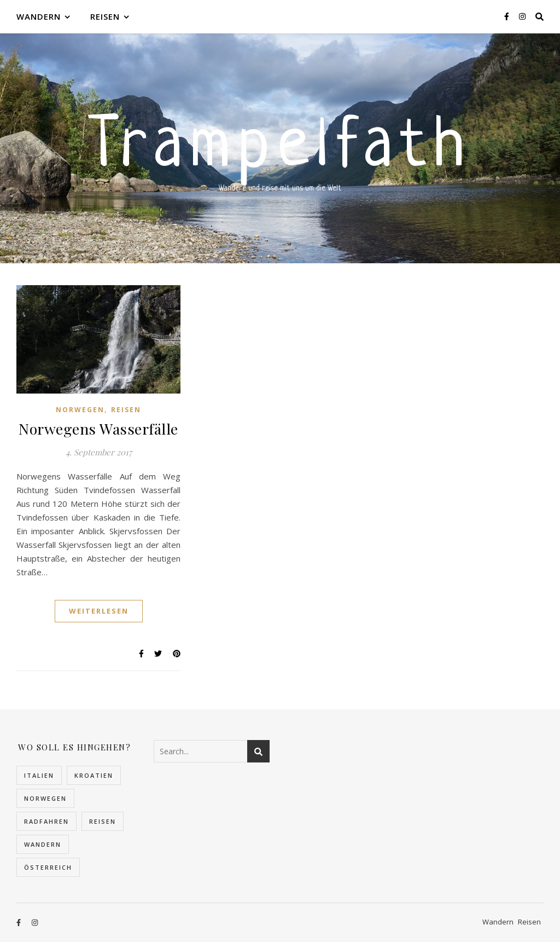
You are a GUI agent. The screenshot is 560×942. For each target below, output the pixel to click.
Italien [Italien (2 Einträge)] (39, 775)
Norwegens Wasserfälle (98, 429)
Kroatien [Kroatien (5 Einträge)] (94, 775)
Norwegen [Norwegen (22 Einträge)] (45, 798)
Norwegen (80, 410)
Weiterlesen (99, 611)
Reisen (105, 16)
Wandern (39, 16)
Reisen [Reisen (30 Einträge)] (103, 821)
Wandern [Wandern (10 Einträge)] (43, 844)
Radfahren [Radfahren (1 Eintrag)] (46, 821)
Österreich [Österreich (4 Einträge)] (48, 867)
